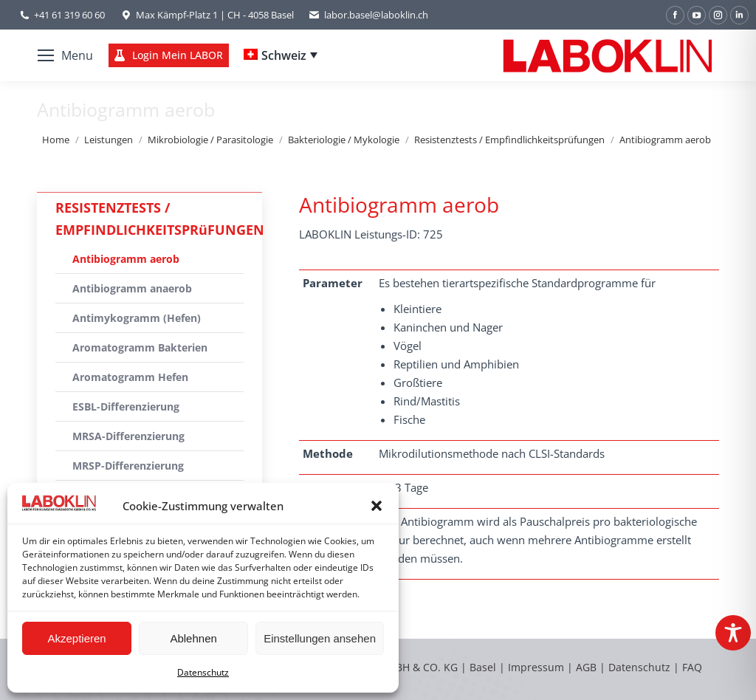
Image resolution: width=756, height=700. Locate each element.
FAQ (692, 667)
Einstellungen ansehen (320, 638)
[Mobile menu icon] (65, 55)
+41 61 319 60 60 (69, 15)
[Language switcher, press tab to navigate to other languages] (281, 55)
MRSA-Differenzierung (128, 436)
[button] (377, 506)
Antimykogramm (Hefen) (137, 318)
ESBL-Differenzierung (126, 406)
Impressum (536, 667)
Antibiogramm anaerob (132, 288)
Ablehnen (193, 638)
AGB (588, 667)
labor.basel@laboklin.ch (368, 15)
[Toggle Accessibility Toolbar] (733, 633)
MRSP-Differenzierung (128, 466)
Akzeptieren (76, 638)
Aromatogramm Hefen (130, 377)
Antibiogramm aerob (126, 259)
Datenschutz (203, 672)
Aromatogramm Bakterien (140, 347)
